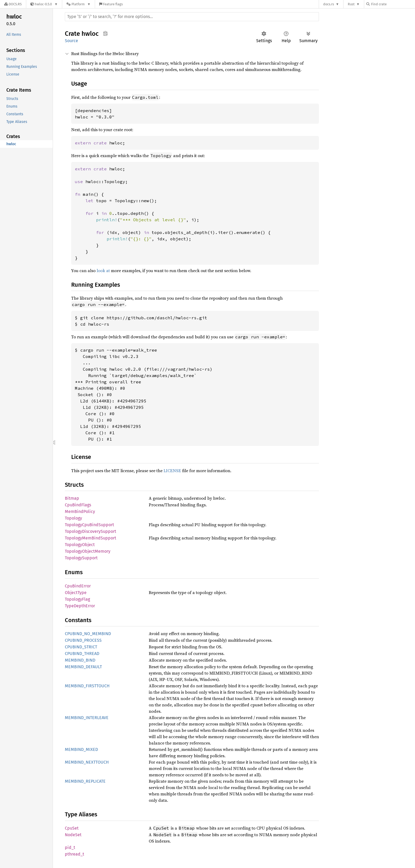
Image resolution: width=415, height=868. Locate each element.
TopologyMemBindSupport (91, 538)
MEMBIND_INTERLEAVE (87, 718)
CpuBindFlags (78, 505)
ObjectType (76, 593)
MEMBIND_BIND (80, 660)
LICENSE (172, 471)
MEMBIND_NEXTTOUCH (87, 762)
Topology (73, 518)
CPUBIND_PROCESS (83, 640)
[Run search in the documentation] (192, 17)
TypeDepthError (80, 606)
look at (103, 271)
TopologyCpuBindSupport (89, 525)
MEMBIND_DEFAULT (83, 667)
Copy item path (105, 33)
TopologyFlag (77, 599)
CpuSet (72, 828)
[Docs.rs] (13, 4)
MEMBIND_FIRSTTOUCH (87, 686)
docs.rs (329, 4)
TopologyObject (80, 545)
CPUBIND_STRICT (81, 647)
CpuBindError (78, 586)
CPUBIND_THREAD (82, 654)
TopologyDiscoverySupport (91, 531)
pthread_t (75, 854)
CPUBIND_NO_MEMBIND (88, 634)
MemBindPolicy (80, 511)
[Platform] (78, 4)
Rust (351, 4)
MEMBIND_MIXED (81, 749)
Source (71, 41)
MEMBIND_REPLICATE (85, 781)
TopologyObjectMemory (88, 551)
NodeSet (73, 835)
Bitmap (72, 498)
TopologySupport (81, 558)
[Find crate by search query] (393, 4)
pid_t (70, 847)
